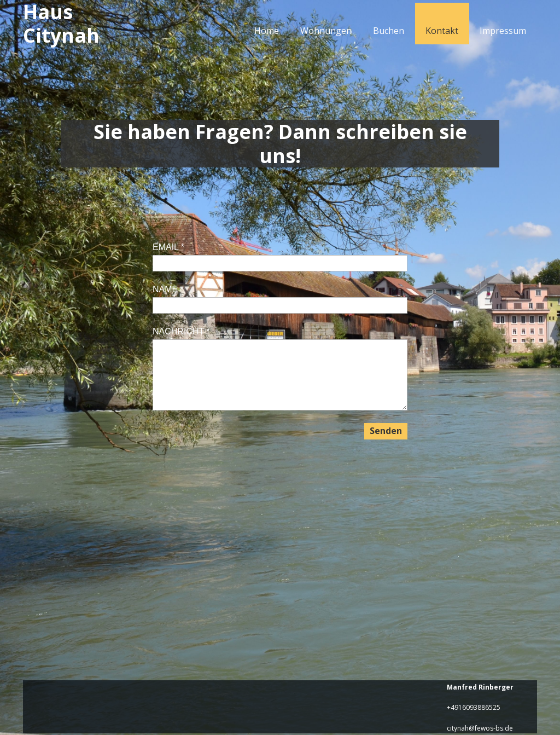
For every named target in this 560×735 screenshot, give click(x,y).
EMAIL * (168, 247)
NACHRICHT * (181, 331)
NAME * (168, 289)
